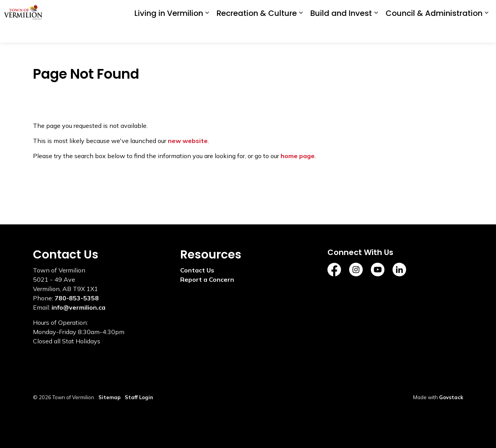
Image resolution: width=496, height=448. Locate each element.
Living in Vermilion (169, 32)
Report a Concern (207, 279)
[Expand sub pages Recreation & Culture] (301, 32)
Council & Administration (434, 32)
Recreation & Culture (257, 32)
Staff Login (139, 397)
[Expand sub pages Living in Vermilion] (207, 32)
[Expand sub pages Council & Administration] (486, 32)
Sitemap (109, 397)
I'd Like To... (443, 11)
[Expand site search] (482, 11)
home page (298, 156)
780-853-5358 (77, 298)
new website (188, 141)
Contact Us (197, 270)
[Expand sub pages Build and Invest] (376, 32)
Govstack (451, 397)
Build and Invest (341, 32)
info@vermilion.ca (78, 307)
